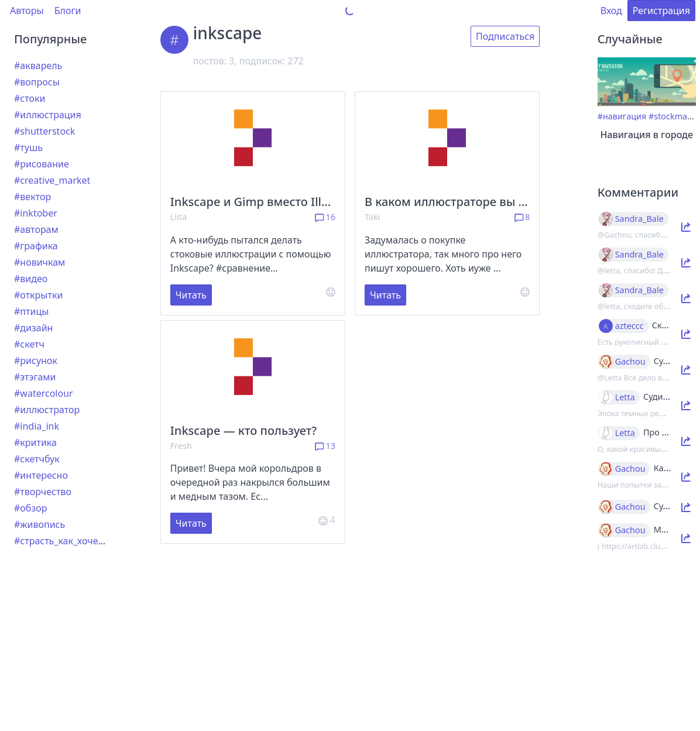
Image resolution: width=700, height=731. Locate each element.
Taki (372, 217)
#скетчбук (37, 459)
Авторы (27, 11)
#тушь (28, 147)
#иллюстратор (47, 410)
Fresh (181, 446)
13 (325, 446)
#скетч (29, 344)
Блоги (68, 11)
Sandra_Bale (639, 219)
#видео (31, 279)
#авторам (36, 229)
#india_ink (37, 426)
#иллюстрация (48, 115)
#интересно (41, 475)
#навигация (622, 116)
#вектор (32, 197)
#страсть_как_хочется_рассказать (90, 541)
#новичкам (40, 262)
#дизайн (33, 328)
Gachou (630, 362)
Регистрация (661, 11)
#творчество (43, 492)
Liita (179, 217)
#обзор (30, 508)
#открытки (38, 295)
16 (325, 217)
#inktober (36, 213)
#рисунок (36, 361)
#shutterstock (44, 131)
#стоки (30, 98)
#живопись (40, 524)
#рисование (42, 164)
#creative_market (52, 180)
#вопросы (37, 82)
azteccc (629, 326)
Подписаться (505, 36)
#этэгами (35, 377)
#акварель (38, 66)
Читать (191, 295)
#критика (35, 442)
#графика (36, 246)
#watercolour (44, 393)
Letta (625, 397)
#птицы (31, 311)
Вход (611, 11)
